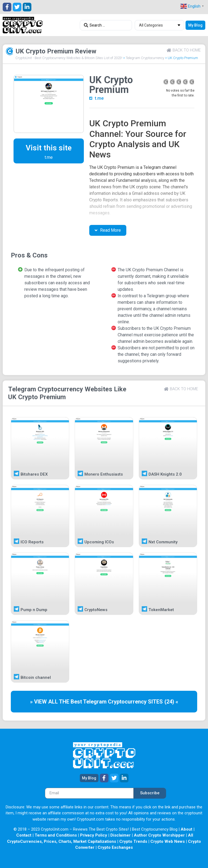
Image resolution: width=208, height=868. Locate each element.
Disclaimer (120, 835)
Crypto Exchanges (115, 847)
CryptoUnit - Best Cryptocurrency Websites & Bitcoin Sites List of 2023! (69, 58)
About (186, 829)
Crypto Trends (133, 841)
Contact (24, 835)
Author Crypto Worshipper (159, 835)
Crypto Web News (168, 841)
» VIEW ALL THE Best (57, 702)
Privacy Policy (94, 835)
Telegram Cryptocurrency (145, 58)
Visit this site (49, 148)
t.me (99, 98)
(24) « (171, 702)
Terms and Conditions (56, 835)
